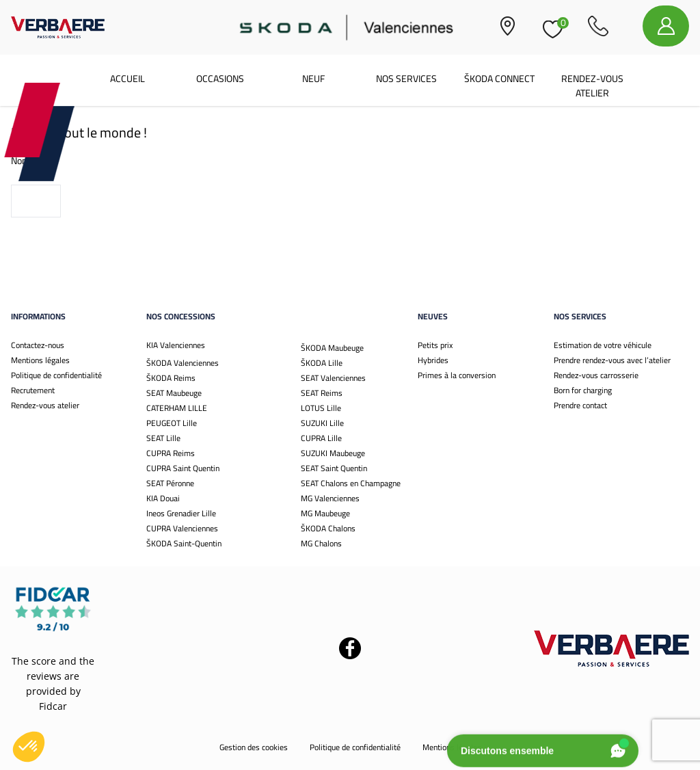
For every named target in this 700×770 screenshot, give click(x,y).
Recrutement (33, 390)
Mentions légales (40, 360)
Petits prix (435, 345)
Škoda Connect (499, 79)
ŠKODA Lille (322, 363)
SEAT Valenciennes (333, 378)
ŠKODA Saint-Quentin (184, 543)
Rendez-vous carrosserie (596, 375)
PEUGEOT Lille (172, 423)
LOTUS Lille (321, 408)
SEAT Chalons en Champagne (351, 483)
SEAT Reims (322, 393)
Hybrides (433, 360)
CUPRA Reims (171, 453)
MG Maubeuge (325, 513)
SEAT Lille (163, 438)
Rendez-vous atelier (592, 86)
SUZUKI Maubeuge (333, 453)
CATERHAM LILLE (177, 408)
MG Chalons (321, 543)
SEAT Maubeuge (174, 393)
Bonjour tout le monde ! (79, 132)
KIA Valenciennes (176, 345)
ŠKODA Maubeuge (332, 348)
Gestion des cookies (254, 747)
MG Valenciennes (330, 498)
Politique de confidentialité (56, 375)
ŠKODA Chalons (328, 528)
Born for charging (583, 390)
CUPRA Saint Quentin (183, 468)
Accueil (127, 79)
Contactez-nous (38, 345)
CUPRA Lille (321, 438)
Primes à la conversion (457, 375)
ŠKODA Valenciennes (183, 363)
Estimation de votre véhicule (603, 345)
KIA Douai (163, 498)
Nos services (406, 79)
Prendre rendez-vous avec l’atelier (612, 360)
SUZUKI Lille (322, 423)
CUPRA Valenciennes (182, 528)
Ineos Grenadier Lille (181, 513)
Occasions (220, 79)
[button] (29, 747)
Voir (36, 201)
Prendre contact (580, 405)
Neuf (313, 79)
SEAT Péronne (170, 483)
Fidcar (53, 706)
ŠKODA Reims (171, 378)
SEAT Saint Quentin (334, 468)
